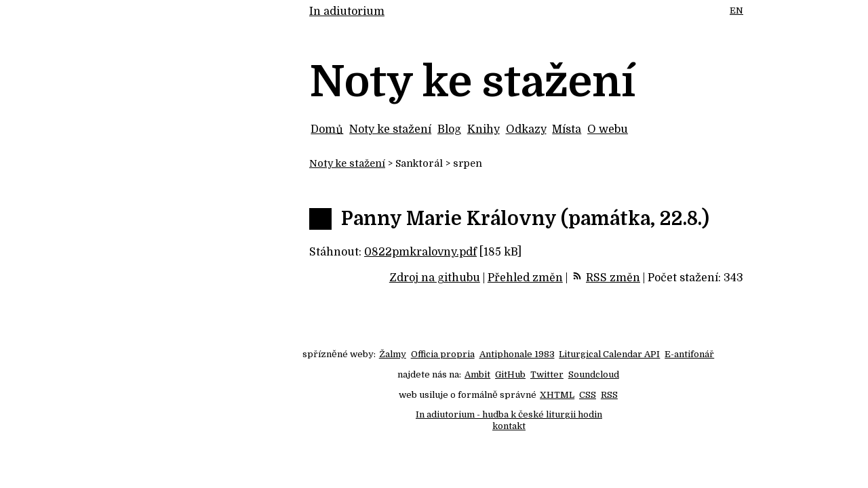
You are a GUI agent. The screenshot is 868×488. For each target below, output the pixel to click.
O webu (608, 129)
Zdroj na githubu (435, 278)
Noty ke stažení (390, 129)
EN (736, 11)
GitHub (510, 374)
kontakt (509, 426)
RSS (609, 395)
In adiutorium (347, 12)
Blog (449, 129)
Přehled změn (525, 278)
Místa (567, 129)
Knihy (484, 129)
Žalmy (393, 354)
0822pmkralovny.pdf (420, 252)
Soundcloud (594, 374)
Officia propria (443, 354)
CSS (588, 395)
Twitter (547, 374)
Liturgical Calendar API (609, 354)
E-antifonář (689, 354)
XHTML (557, 395)
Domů (327, 129)
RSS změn (613, 278)
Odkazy (526, 129)
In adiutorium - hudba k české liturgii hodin (509, 414)
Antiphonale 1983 (517, 354)
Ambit (477, 374)
